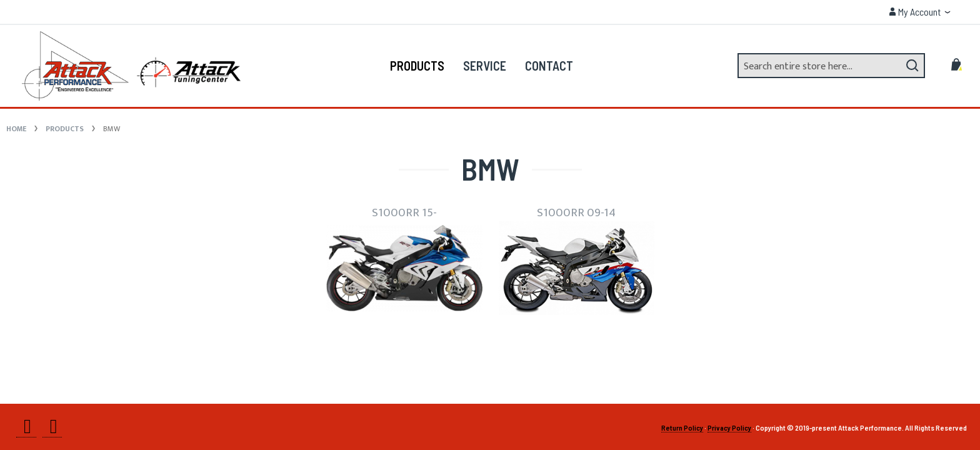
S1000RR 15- (404, 212)
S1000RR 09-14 (576, 212)
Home (17, 129)
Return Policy (682, 427)
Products (66, 129)
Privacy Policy (729, 427)
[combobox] (831, 66)
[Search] (912, 66)
